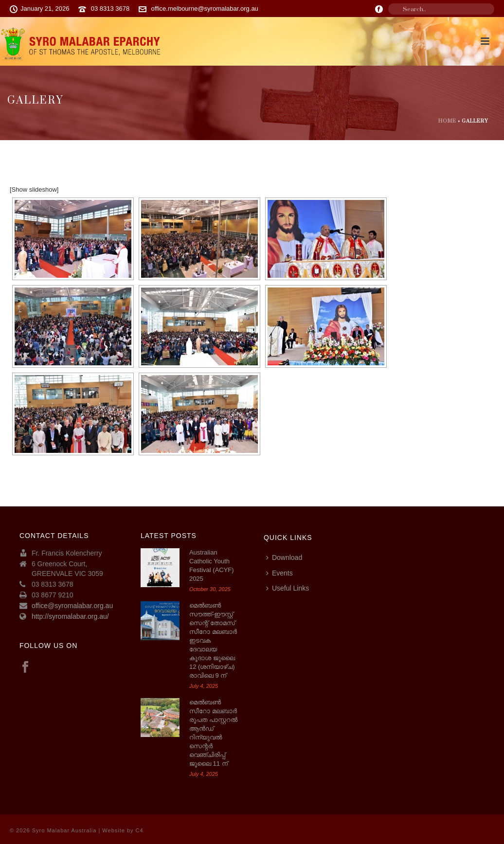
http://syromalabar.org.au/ (70, 616)
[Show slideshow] (34, 189)
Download (284, 557)
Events (279, 573)
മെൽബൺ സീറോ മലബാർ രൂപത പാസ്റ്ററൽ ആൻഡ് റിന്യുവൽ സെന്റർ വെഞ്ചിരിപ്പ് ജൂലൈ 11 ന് (213, 733)
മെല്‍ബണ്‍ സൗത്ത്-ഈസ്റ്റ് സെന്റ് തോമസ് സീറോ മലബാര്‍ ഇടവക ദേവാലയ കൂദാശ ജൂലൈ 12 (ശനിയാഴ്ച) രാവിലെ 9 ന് (213, 640)
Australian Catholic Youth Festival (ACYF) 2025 (212, 566)
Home (447, 121)
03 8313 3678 (110, 9)
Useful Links (288, 588)
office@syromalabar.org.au (72, 606)
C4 (140, 830)
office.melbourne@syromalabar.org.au (205, 9)
